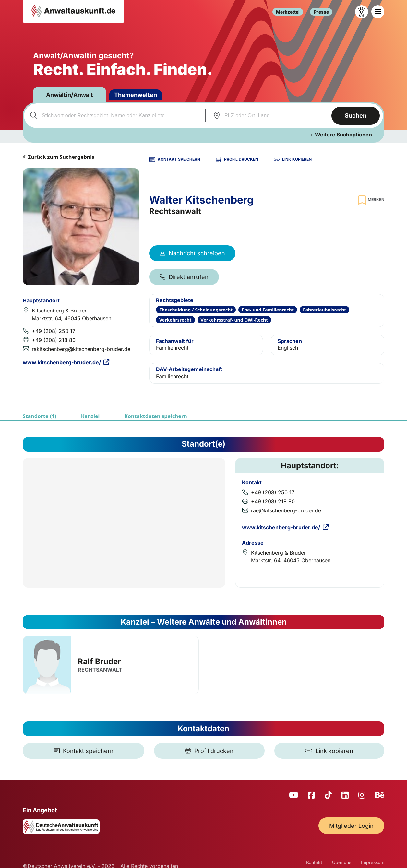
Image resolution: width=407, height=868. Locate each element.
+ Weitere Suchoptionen (341, 135)
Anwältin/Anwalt (70, 95)
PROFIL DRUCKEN (237, 159)
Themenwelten (136, 95)
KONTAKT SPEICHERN (175, 159)
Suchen (356, 116)
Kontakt (314, 862)
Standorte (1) (40, 416)
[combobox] (114, 116)
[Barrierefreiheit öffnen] (362, 12)
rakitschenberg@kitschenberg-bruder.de (81, 349)
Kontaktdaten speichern (156, 416)
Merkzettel (288, 12)
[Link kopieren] (329, 751)
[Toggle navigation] (378, 12)
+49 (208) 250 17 (54, 331)
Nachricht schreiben (192, 253)
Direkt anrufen (184, 277)
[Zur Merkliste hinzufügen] (370, 200)
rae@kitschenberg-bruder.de (286, 510)
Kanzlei (90, 416)
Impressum (373, 862)
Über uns (342, 862)
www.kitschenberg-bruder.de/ (66, 362)
